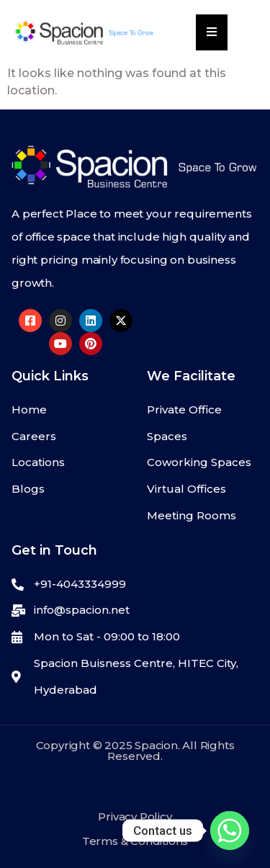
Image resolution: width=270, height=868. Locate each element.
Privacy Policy (135, 816)
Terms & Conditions (135, 841)
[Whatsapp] (230, 831)
